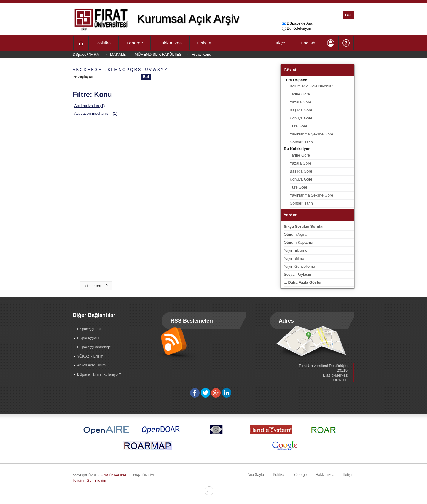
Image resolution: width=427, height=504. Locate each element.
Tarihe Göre (300, 94)
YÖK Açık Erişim (90, 356)
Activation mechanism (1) (96, 113)
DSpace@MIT (88, 338)
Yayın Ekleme (295, 250)
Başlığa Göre (301, 110)
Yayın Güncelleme (299, 266)
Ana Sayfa (256, 475)
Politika (103, 43)
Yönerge (134, 43)
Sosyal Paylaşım (298, 274)
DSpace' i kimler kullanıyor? (99, 374)
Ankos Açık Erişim (91, 365)
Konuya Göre (301, 118)
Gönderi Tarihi (302, 142)
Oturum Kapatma (298, 242)
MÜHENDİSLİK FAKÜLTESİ (159, 54)
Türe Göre (298, 126)
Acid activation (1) (89, 106)
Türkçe (278, 43)
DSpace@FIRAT (87, 54)
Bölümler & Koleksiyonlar (311, 86)
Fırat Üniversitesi (114, 475)
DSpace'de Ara (297, 23)
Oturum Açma (295, 234)
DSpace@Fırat (89, 329)
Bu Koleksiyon (297, 28)
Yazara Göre (301, 102)
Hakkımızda (170, 43)
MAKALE (118, 54)
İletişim (204, 43)
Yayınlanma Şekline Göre (311, 134)
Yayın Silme (294, 258)
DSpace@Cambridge (94, 347)
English (308, 43)
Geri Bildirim (96, 481)
